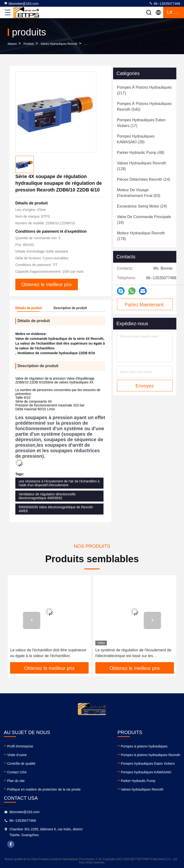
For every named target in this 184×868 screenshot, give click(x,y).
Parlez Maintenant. (145, 305)
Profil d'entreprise (20, 746)
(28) (136, 139)
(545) (144, 107)
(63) (139, 193)
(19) (144, 220)
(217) (144, 90)
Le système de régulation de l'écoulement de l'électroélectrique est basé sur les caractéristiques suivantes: (133, 653)
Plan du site (16, 781)
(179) (141, 236)
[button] (32, 620)
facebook (11, 844)
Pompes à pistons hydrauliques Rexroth (151, 755)
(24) (142, 206)
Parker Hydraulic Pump (138, 781)
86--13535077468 (165, 3)
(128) (141, 166)
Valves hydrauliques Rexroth (59, 44)
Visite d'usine (17, 755)
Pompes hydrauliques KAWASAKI (146, 772)
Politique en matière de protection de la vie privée (44, 789)
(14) (144, 179)
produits (29, 44)
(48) (141, 153)
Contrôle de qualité (21, 764)
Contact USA (17, 772)
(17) (141, 123)
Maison (12, 44)
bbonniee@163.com (21, 3)
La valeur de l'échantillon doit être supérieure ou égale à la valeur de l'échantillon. (48, 653)
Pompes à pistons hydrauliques (144, 746)
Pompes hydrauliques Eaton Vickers (148, 764)
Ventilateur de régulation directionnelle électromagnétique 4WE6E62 (47, 496)
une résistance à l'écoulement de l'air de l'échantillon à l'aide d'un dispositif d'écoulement (59, 483)
